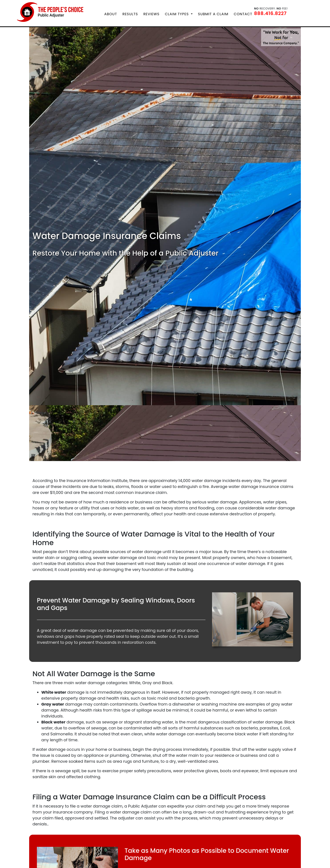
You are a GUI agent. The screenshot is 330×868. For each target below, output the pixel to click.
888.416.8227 (270, 13)
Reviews (151, 13)
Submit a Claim (213, 13)
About (111, 13)
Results (130, 13)
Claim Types (177, 13)
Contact (243, 13)
